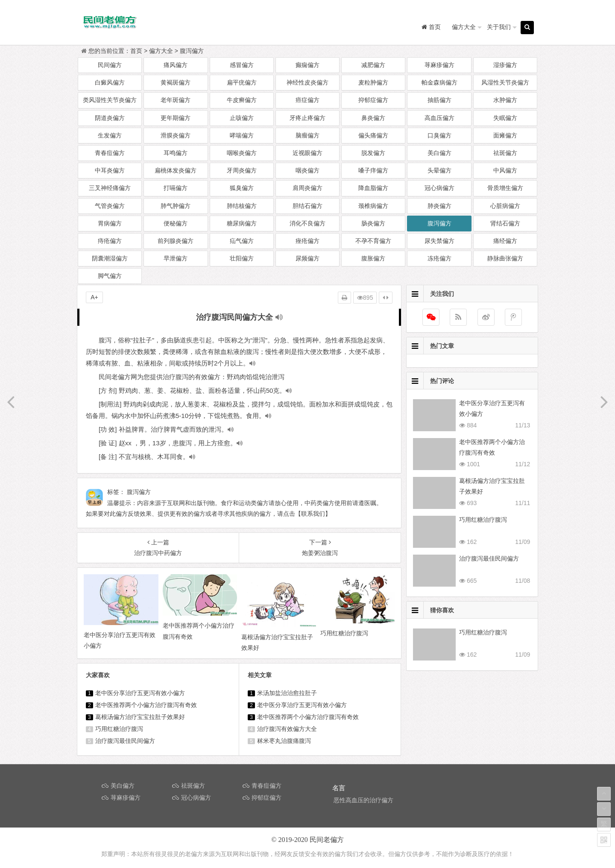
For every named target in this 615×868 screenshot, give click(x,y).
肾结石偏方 (505, 223)
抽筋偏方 (439, 100)
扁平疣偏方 (242, 82)
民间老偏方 (327, 840)
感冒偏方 (242, 65)
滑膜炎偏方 (176, 135)
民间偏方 (110, 65)
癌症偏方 (307, 100)
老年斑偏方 (176, 100)
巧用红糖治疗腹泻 (119, 729)
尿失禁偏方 (439, 241)
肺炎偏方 (439, 206)
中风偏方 (505, 170)
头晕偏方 (439, 170)
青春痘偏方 (110, 153)
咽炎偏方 (307, 170)
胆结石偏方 (307, 206)
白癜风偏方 (110, 82)
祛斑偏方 (505, 153)
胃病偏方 (110, 223)
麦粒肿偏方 (373, 82)
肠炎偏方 (373, 223)
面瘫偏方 (505, 135)
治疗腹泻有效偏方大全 (287, 729)
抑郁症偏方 (373, 100)
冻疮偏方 (439, 258)
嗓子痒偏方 (373, 170)
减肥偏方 (373, 65)
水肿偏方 (505, 100)
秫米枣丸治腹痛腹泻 (284, 741)
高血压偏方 (439, 118)
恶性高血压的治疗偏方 (363, 800)
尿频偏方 (307, 258)
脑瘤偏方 (307, 135)
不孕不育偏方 (373, 241)
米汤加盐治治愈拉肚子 (287, 693)
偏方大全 (464, 27)
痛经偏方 (505, 241)
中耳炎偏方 (110, 170)
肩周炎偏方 (307, 188)
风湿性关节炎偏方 (505, 82)
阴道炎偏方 (110, 118)
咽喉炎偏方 (242, 153)
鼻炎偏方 (373, 118)
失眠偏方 (505, 118)
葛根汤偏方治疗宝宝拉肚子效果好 (140, 717)
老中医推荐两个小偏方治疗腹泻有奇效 (146, 705)
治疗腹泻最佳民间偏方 (125, 741)
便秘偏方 (176, 223)
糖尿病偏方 (242, 223)
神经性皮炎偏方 (307, 82)
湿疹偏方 (505, 65)
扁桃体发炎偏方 (176, 170)
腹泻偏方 (192, 51)
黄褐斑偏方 (176, 82)
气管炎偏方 (110, 206)
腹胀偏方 (373, 258)
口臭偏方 (439, 135)
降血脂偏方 (373, 188)
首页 (136, 51)
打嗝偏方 (176, 188)
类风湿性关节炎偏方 (110, 100)
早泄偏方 (176, 258)
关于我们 (499, 27)
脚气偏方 (110, 276)
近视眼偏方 (307, 153)
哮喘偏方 (242, 135)
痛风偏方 (176, 65)
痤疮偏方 (307, 241)
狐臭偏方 (242, 188)
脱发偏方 (373, 153)
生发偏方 (110, 135)
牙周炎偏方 (242, 170)
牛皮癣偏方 (242, 100)
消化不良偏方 (307, 223)
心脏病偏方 (505, 206)
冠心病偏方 (439, 188)
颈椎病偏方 (373, 206)
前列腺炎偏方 (176, 241)
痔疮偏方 (110, 241)
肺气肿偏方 (176, 206)
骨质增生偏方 (505, 188)
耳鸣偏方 (176, 153)
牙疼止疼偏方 (307, 118)
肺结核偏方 (242, 206)
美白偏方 (439, 153)
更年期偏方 (176, 118)
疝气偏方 (242, 241)
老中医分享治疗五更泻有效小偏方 (140, 693)
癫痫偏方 (307, 65)
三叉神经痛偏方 (110, 188)
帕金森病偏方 (439, 82)
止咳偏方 (242, 118)
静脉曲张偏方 (505, 258)
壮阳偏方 (242, 258)
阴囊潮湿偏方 (110, 258)
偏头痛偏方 (373, 135)
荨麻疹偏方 (439, 65)
